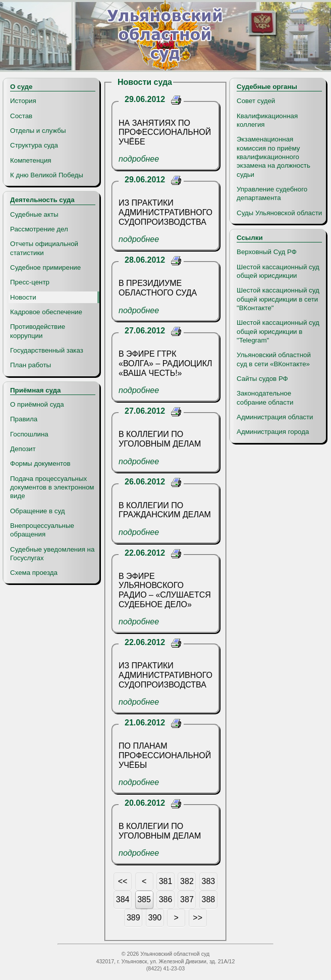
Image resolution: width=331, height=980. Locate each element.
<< (123, 881)
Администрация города (273, 432)
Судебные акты (34, 214)
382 (187, 881)
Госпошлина (29, 434)
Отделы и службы (38, 131)
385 (144, 899)
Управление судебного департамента (272, 193)
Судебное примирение (45, 267)
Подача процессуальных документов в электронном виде (52, 487)
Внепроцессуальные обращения (42, 530)
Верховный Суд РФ (267, 252)
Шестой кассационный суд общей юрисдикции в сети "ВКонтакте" (278, 299)
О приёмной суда (37, 404)
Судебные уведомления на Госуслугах (52, 554)
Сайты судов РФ (262, 379)
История (23, 101)
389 (133, 918)
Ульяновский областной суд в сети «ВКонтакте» (274, 359)
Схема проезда (34, 573)
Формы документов (40, 463)
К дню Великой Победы (47, 175)
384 (123, 899)
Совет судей (256, 101)
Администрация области (275, 417)
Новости (23, 297)
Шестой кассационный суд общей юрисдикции (278, 271)
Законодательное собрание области (265, 398)
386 (166, 899)
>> (198, 918)
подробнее (139, 159)
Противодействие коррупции (38, 331)
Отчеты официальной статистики (44, 248)
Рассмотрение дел (39, 229)
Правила (24, 419)
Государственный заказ (47, 350)
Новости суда (145, 82)
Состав (21, 116)
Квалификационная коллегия (267, 120)
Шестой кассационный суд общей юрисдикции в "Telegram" (278, 331)
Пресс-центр (30, 282)
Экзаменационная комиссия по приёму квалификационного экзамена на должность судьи (273, 157)
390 (155, 918)
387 (187, 899)
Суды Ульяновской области (279, 213)
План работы (31, 365)
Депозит (23, 449)
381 (166, 881)
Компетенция (31, 160)
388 (209, 899)
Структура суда (34, 145)
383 (209, 881)
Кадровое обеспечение (46, 312)
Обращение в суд (37, 511)
